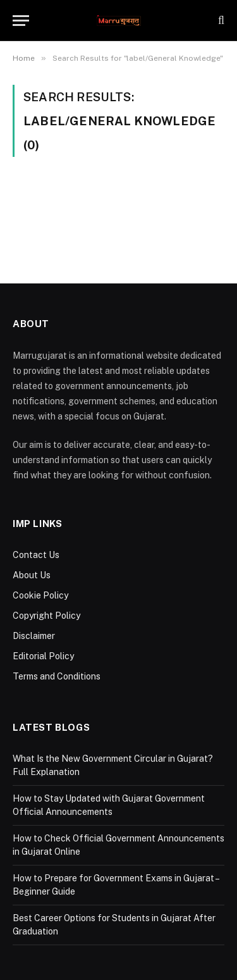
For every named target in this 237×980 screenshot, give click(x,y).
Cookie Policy (40, 595)
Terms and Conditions (57, 676)
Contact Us (36, 555)
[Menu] (21, 21)
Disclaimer (34, 636)
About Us (32, 575)
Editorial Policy (43, 656)
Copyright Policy (46, 616)
